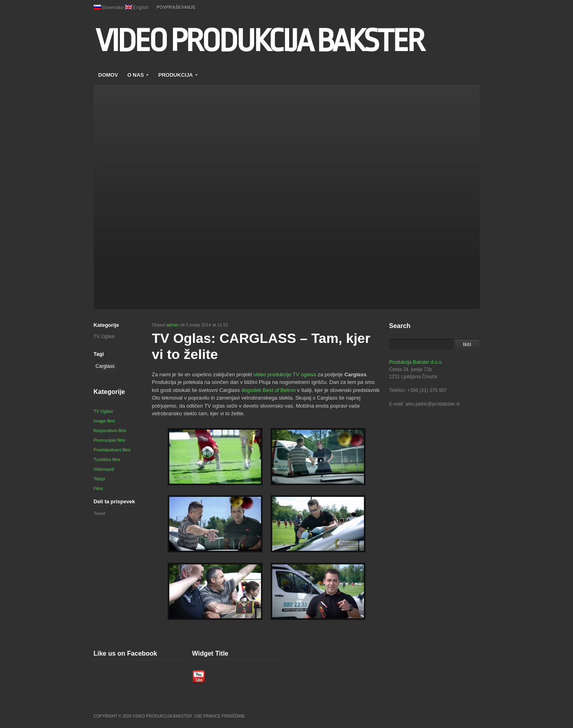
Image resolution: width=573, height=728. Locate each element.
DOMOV (108, 75)
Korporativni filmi (110, 431)
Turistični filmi (107, 459)
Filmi (98, 488)
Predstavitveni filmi (112, 450)
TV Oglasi (104, 336)
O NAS (138, 75)
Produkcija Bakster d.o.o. (416, 362)
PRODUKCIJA (178, 75)
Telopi (100, 479)
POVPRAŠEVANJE (176, 7)
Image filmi (104, 421)
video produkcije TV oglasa (285, 374)
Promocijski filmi (110, 440)
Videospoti (104, 469)
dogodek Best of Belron (268, 390)
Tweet (100, 513)
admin (173, 325)
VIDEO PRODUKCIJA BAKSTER (260, 41)
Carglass (105, 366)
